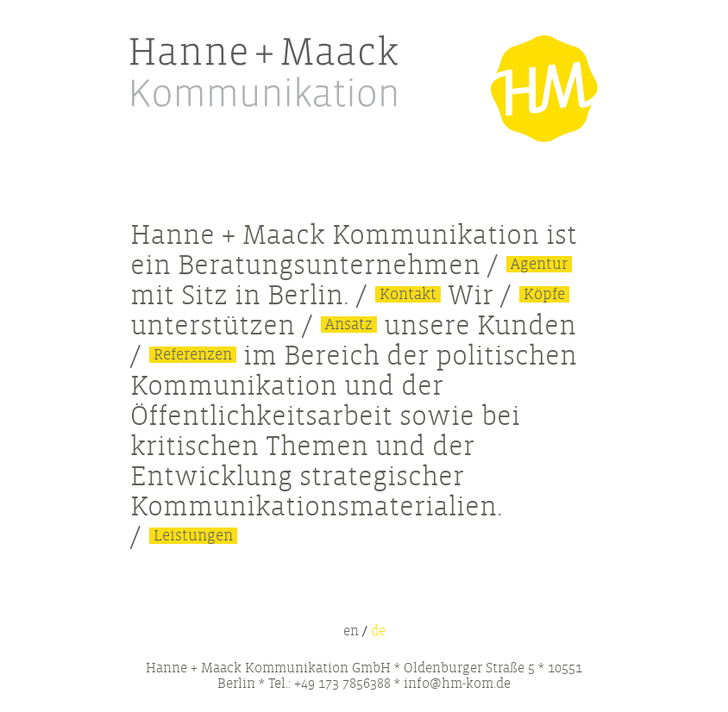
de (378, 631)
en (351, 631)
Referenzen (193, 355)
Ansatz (349, 325)
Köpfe (544, 294)
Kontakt (408, 294)
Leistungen (193, 536)
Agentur (539, 264)
